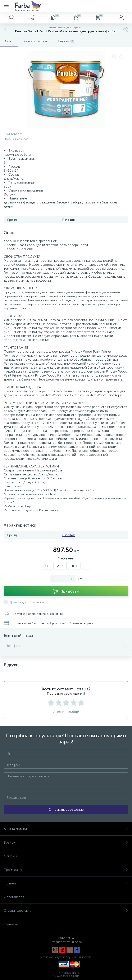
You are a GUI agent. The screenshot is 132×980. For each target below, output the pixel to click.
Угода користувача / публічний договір (66, 957)
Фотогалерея (66, 897)
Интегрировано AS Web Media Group (66, 974)
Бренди (66, 842)
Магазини (66, 856)
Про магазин (66, 870)
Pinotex (69, 220)
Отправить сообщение (66, 810)
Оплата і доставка (66, 911)
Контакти (66, 924)
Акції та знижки (66, 829)
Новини (66, 883)
